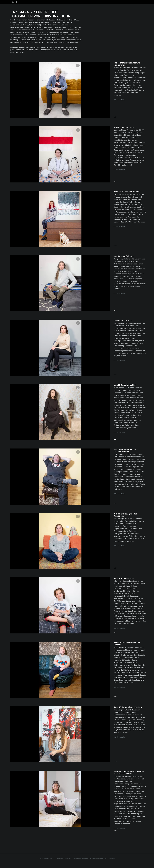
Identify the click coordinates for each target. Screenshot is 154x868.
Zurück (15, 2)
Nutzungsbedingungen (97, 859)
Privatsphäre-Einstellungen (81, 859)
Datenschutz (68, 859)
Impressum (60, 859)
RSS (106, 859)
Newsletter (112, 859)
